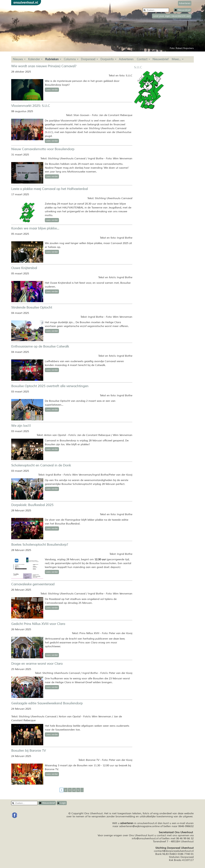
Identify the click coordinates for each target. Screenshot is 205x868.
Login (62, 803)
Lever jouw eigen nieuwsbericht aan (172, 16)
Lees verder (52, 90)
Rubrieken (52, 59)
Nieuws (18, 59)
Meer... (176, 59)
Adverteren (126, 59)
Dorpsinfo (107, 59)
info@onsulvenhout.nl (145, 838)
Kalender (34, 59)
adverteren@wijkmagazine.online (139, 826)
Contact (142, 59)
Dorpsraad (88, 59)
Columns (70, 59)
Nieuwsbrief (183, 10)
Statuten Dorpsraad (181, 857)
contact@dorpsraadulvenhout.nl (174, 851)
